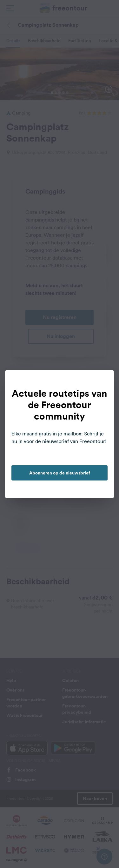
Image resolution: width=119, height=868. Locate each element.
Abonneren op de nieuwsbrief (60, 473)
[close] (102, 381)
